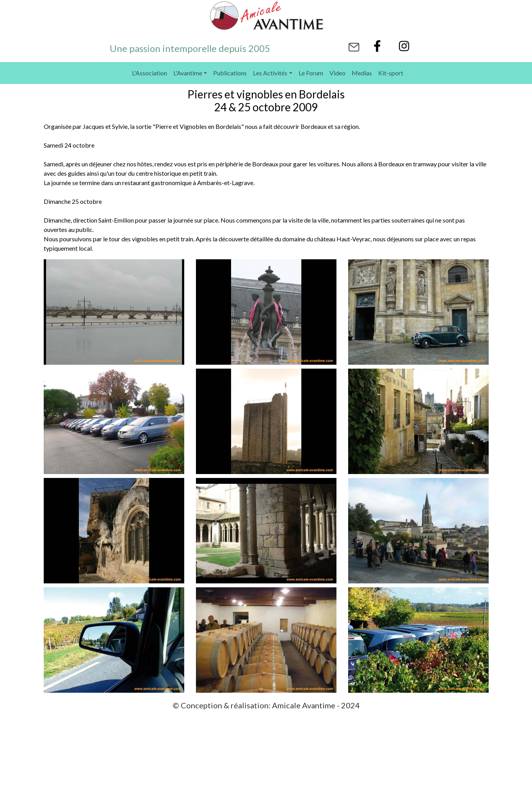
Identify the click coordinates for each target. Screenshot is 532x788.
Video (337, 73)
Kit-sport (391, 73)
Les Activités (270, 73)
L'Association (149, 73)
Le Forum (311, 73)
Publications (230, 73)
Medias (362, 73)
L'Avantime (188, 73)
